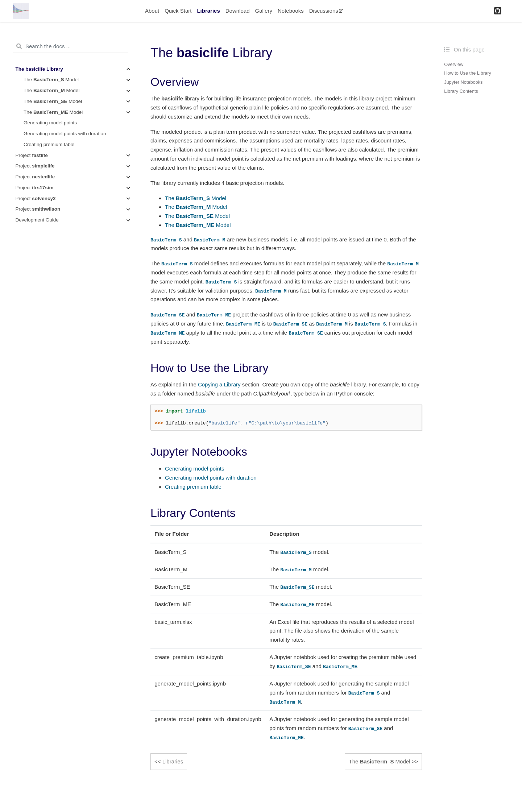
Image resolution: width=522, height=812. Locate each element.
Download (238, 11)
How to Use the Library (468, 73)
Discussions (326, 11)
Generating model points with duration (65, 134)
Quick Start (178, 11)
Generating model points (50, 123)
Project (32, 155)
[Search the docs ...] (71, 46)
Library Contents (461, 91)
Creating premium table (49, 144)
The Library (39, 69)
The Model (51, 80)
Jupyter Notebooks (463, 82)
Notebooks (291, 11)
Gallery (264, 11)
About (152, 11)
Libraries (208, 11)
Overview (454, 64)
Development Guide (37, 220)
